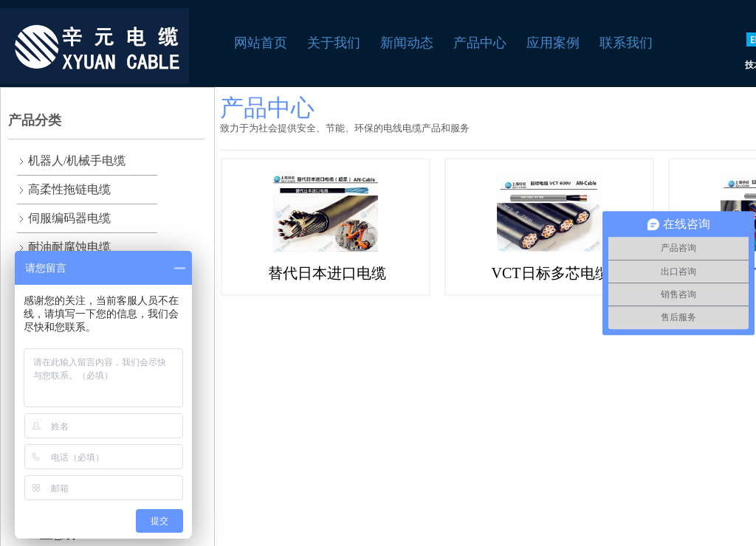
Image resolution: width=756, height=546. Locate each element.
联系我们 (626, 43)
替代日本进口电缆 (327, 273)
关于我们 (334, 43)
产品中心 (480, 43)
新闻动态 (407, 43)
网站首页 (261, 43)
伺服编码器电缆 (69, 218)
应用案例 (553, 43)
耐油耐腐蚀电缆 (69, 247)
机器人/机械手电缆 (77, 160)
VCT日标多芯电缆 (551, 273)
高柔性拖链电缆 (69, 189)
